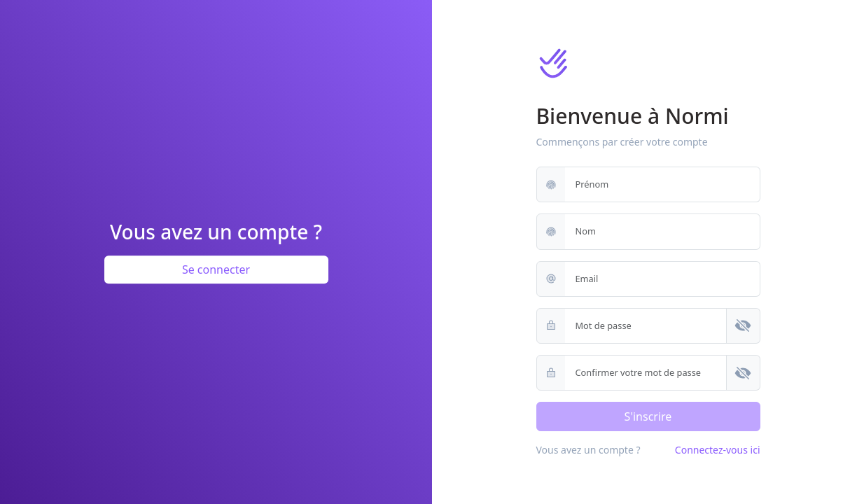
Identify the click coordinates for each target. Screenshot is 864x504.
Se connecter (216, 269)
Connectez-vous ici (718, 450)
